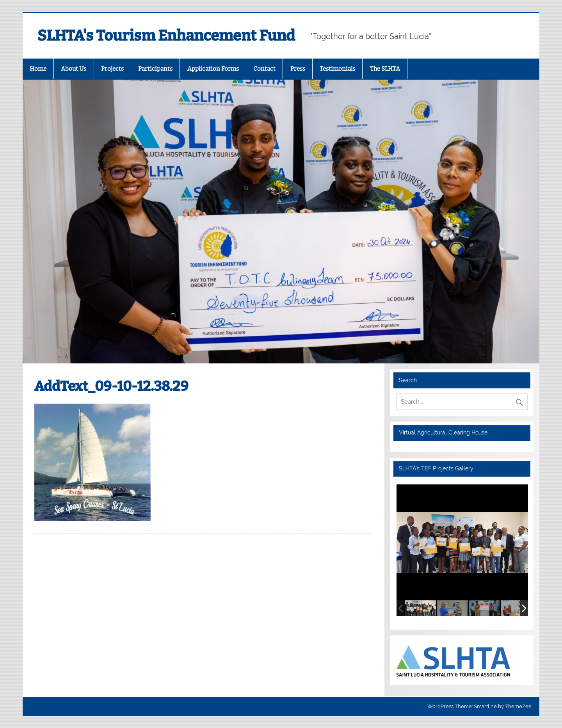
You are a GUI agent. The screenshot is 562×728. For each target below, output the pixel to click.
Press (298, 69)
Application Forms (213, 69)
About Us (74, 69)
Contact (264, 69)
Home (38, 69)
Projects (112, 69)
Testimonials (337, 69)
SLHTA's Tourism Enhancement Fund (166, 36)
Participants (155, 69)
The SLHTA (385, 69)
